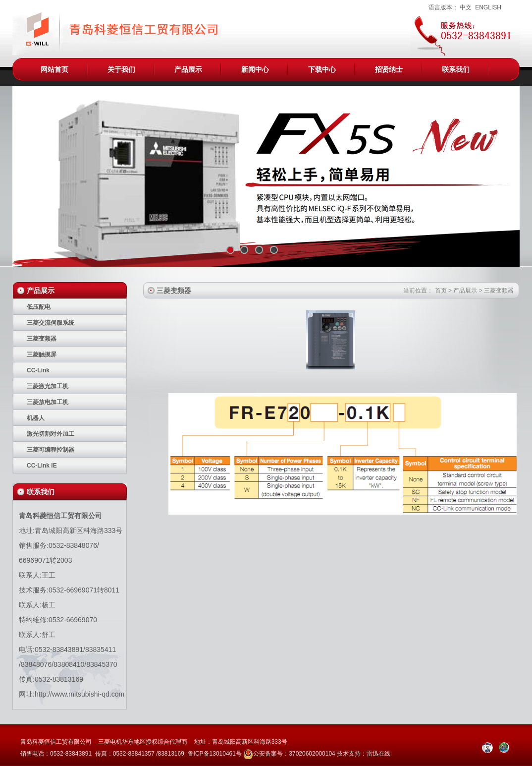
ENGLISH (488, 7)
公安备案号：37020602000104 (294, 754)
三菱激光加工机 (48, 386)
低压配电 (39, 307)
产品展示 (188, 69)
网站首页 (54, 69)
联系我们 (456, 69)
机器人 (36, 418)
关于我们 (121, 69)
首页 (441, 291)
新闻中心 (255, 69)
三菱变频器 (42, 339)
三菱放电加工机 (48, 402)
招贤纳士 (389, 69)
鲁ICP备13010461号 (216, 754)
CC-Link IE (42, 466)
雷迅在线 (378, 754)
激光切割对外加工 (51, 434)
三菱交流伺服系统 (51, 323)
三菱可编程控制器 (51, 450)
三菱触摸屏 (42, 354)
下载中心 (322, 69)
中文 (466, 7)
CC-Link (38, 370)
